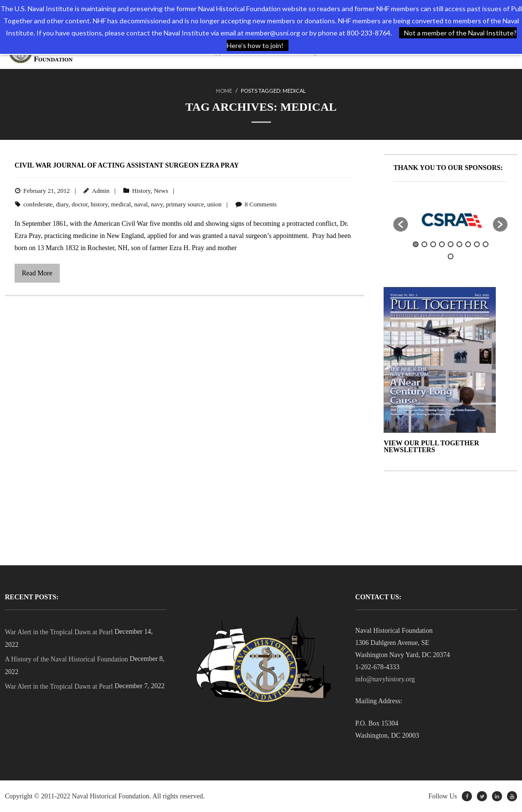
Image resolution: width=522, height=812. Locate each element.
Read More (37, 273)
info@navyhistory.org (385, 679)
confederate (38, 204)
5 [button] (451, 244)
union (215, 204)
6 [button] (459, 244)
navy (157, 204)
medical (121, 204)
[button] (401, 224)
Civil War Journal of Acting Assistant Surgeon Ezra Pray (127, 165)
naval (141, 204)
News (161, 191)
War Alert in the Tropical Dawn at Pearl (59, 632)
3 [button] (433, 244)
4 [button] (442, 244)
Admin (101, 191)
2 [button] (424, 244)
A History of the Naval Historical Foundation (67, 659)
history (99, 204)
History (141, 191)
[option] (450, 220)
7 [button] (468, 244)
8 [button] (477, 244)
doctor (80, 204)
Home (224, 91)
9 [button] (486, 244)
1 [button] (416, 244)
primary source (185, 204)
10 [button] (451, 256)
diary (62, 204)
